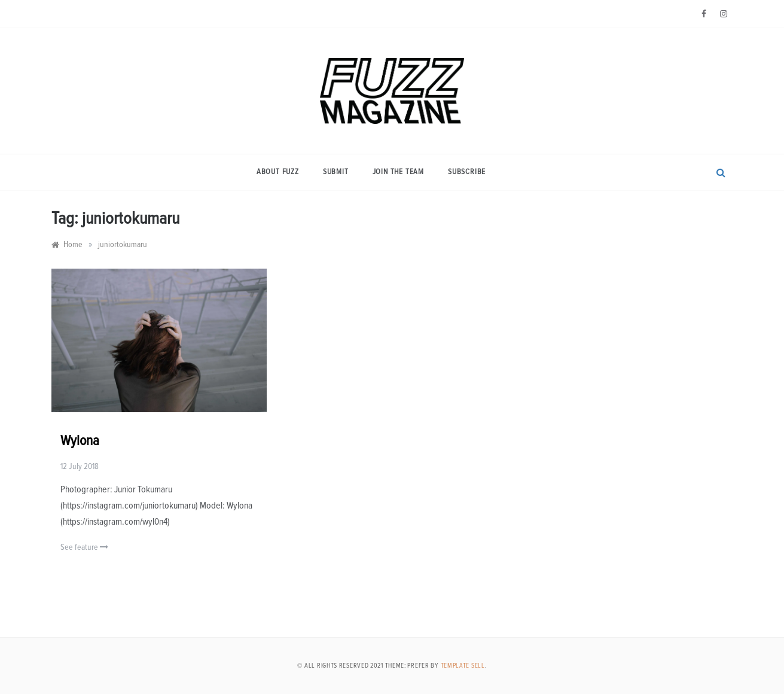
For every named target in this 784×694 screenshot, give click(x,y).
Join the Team (398, 172)
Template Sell (463, 666)
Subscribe (467, 172)
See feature (84, 547)
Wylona (80, 441)
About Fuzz (278, 172)
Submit (336, 172)
